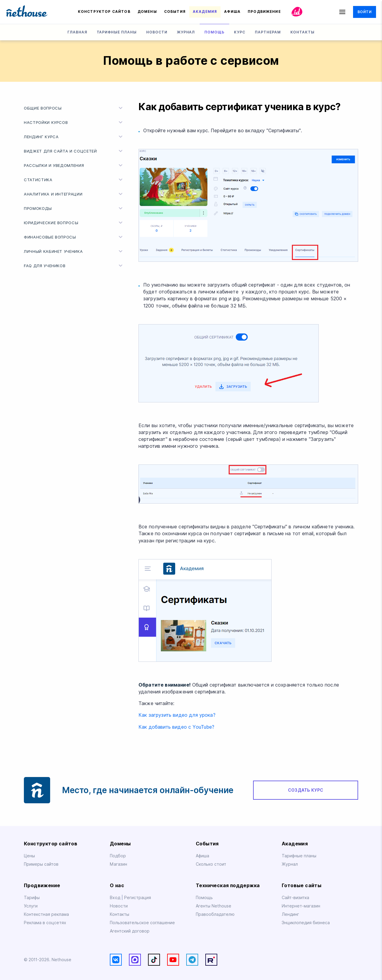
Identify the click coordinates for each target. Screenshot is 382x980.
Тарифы (32, 898)
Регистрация (138, 898)
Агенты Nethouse (214, 906)
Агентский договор (130, 931)
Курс (240, 32)
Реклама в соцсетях (45, 923)
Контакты (303, 32)
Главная (77, 32)
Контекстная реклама (46, 914)
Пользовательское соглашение (142, 923)
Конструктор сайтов (104, 12)
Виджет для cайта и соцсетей (74, 151)
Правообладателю (215, 914)
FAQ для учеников (74, 266)
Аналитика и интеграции (74, 194)
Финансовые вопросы (74, 237)
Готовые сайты (302, 886)
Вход (116, 898)
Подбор (118, 856)
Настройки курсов (74, 122)
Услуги (31, 906)
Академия (205, 12)
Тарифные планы (117, 32)
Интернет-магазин (301, 906)
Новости (157, 32)
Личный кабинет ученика (74, 251)
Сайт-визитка (295, 898)
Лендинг (290, 914)
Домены (147, 12)
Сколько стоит (211, 864)
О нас (117, 886)
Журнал (186, 32)
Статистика (74, 180)
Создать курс (306, 790)
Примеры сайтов (41, 864)
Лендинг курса (74, 137)
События (175, 12)
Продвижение (264, 12)
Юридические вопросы (74, 223)
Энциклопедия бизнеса (306, 923)
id (297, 12)
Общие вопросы (74, 108)
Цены (29, 856)
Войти (365, 12)
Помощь (214, 32)
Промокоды (74, 208)
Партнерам (268, 32)
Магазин (118, 864)
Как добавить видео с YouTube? (177, 727)
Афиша (232, 12)
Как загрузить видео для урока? (177, 715)
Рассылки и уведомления (74, 165)
